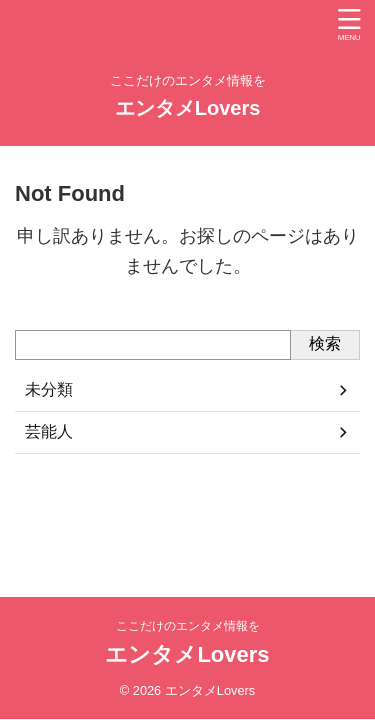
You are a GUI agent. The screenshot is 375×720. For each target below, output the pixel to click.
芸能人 (49, 431)
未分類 (49, 389)
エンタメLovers (188, 108)
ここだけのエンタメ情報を (188, 626)
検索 (325, 343)
